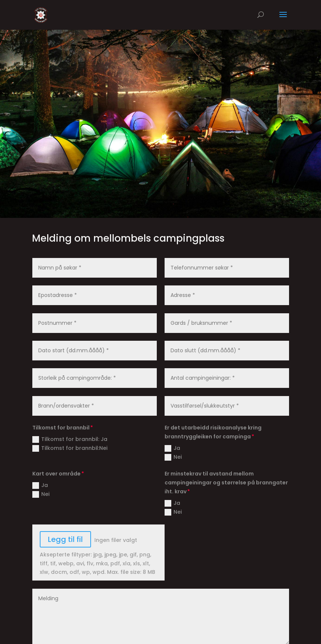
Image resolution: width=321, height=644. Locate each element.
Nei (173, 457)
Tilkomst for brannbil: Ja (70, 439)
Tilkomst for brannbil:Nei (70, 448)
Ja (172, 448)
